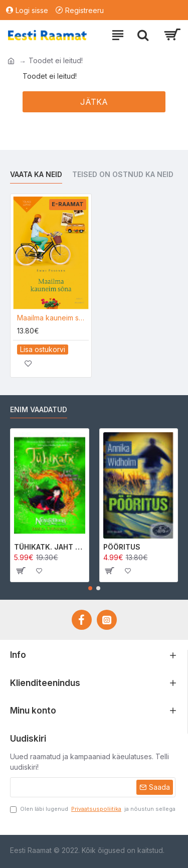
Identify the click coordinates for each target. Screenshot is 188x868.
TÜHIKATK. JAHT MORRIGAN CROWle (50, 547)
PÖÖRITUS (122, 547)
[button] (90, 588)
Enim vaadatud (39, 409)
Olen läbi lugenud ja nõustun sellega (93, 809)
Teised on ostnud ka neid (123, 174)
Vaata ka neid (36, 174)
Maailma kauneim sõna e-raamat (53, 318)
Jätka (94, 102)
